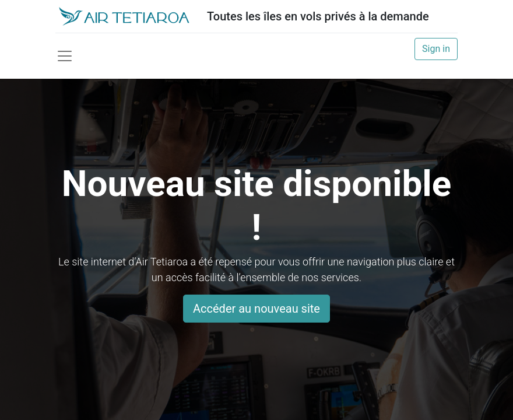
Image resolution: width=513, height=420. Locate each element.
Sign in (436, 49)
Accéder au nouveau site (256, 309)
